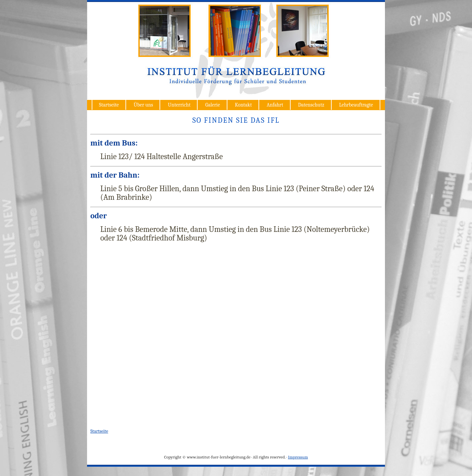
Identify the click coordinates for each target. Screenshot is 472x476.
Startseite (109, 105)
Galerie (212, 105)
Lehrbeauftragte (356, 105)
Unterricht (179, 105)
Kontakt (243, 105)
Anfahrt (275, 105)
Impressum (298, 457)
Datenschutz (311, 105)
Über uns (143, 105)
